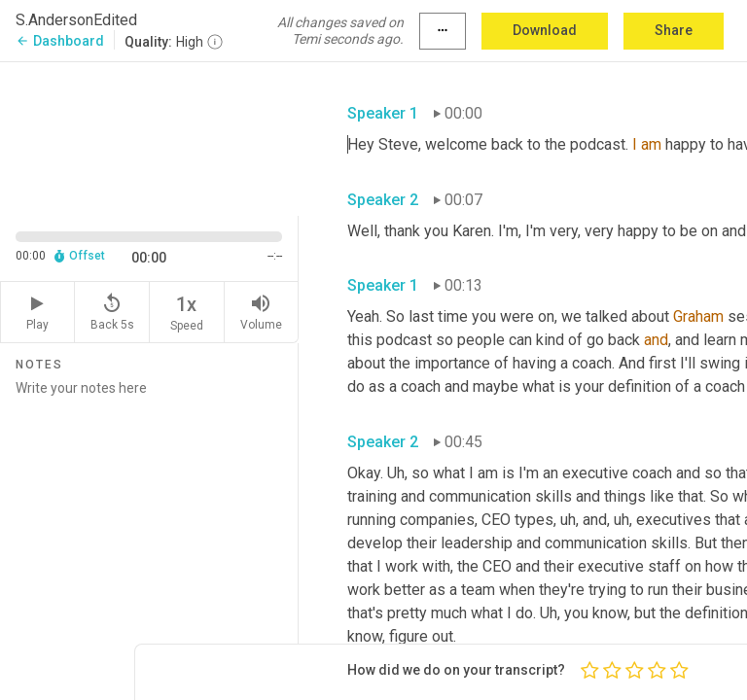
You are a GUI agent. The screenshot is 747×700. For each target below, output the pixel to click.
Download (545, 30)
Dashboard (60, 41)
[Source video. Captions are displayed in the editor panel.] (149, 137)
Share (674, 30)
